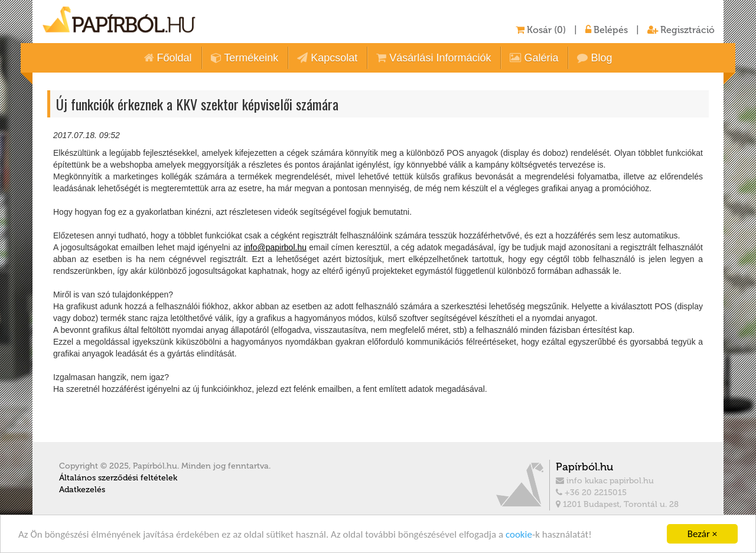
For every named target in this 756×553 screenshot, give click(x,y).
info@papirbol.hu (275, 247)
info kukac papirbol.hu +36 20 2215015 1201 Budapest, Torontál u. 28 (626, 485)
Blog (594, 58)
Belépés (607, 30)
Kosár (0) (541, 30)
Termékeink (245, 58)
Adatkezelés (82, 490)
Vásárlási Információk (434, 58)
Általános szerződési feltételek (118, 478)
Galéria (534, 58)
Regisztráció (681, 30)
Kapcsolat (327, 58)
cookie (519, 534)
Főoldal (168, 58)
